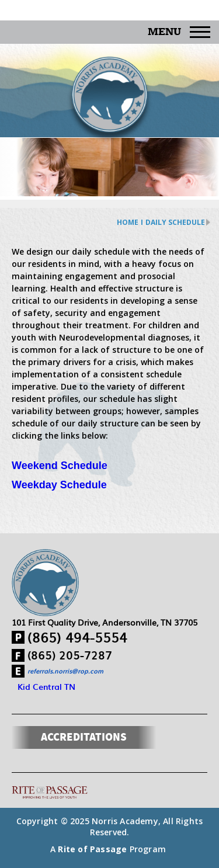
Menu (179, 32)
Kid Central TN (46, 687)
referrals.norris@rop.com (65, 671)
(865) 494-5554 (77, 637)
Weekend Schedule (60, 466)
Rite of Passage (92, 849)
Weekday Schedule (59, 485)
